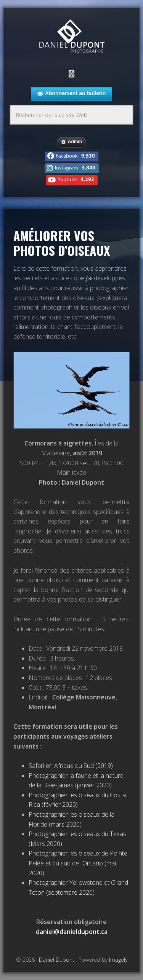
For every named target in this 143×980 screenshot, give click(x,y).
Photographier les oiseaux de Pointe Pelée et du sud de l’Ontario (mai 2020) (78, 863)
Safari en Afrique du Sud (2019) (71, 766)
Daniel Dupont (72, 37)
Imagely (118, 960)
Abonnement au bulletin (71, 94)
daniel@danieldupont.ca (72, 932)
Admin (71, 142)
